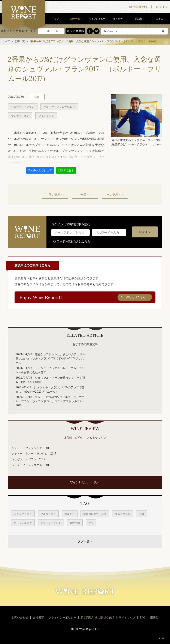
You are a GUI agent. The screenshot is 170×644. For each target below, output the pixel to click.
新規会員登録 (138, 7)
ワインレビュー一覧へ (85, 482)
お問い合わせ (20, 618)
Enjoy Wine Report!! (86, 297)
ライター (118, 19)
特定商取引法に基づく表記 (97, 618)
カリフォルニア (23, 523)
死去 (91, 523)
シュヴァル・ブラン (23, 106)
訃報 (142, 514)
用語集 (139, 19)
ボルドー (70, 514)
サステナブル (123, 514)
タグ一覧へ (85, 541)
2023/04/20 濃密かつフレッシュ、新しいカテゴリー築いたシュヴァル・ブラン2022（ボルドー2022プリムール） (50, 358)
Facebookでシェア (40, 170)
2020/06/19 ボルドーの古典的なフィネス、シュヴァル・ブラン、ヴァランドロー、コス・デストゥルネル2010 (50, 401)
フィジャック (46, 115)
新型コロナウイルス (95, 514)
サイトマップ (127, 618)
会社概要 (38, 618)
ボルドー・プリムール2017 (59, 106)
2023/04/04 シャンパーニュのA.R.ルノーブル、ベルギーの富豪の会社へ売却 (50, 370)
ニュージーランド (51, 523)
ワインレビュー (97, 19)
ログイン (162, 7)
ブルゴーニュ (48, 514)
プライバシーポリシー (62, 618)
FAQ (143, 618)
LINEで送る (66, 170)
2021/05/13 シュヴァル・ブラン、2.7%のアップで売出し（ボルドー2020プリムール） (50, 390)
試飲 (37, 97)
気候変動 (75, 523)
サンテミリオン (20, 115)
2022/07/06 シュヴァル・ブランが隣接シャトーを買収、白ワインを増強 (50, 380)
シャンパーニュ (23, 514)
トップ (55, 19)
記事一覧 (75, 19)
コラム (160, 19)
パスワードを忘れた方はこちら (71, 241)
